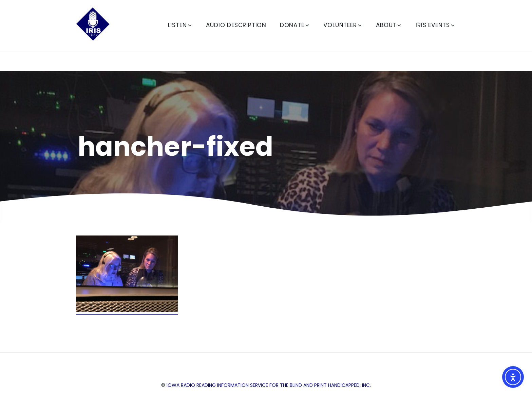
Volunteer (343, 25)
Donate (295, 25)
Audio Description (236, 25)
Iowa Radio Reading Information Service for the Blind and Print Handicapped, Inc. (269, 385)
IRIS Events (436, 25)
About (389, 25)
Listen (180, 25)
